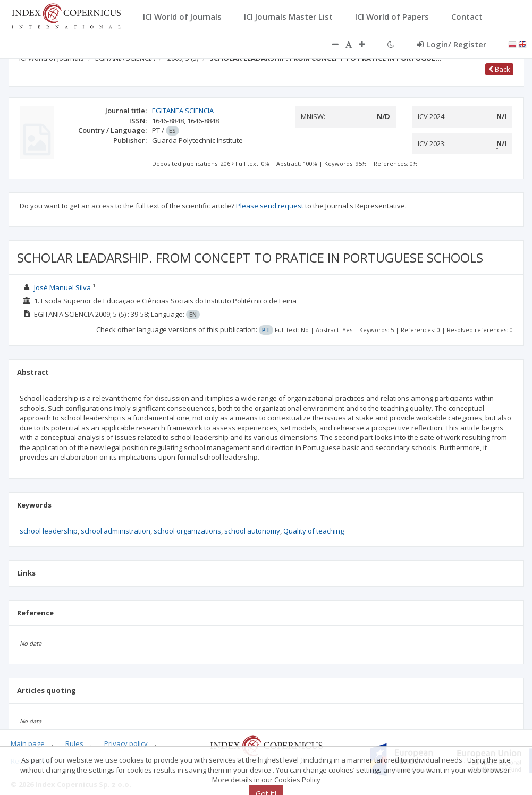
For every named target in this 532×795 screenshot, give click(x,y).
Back (499, 69)
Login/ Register (451, 44)
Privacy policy (126, 743)
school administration (116, 531)
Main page (28, 743)
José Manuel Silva (63, 287)
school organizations (187, 531)
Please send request (270, 206)
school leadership (49, 531)
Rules (74, 743)
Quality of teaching (314, 531)
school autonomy (252, 531)
